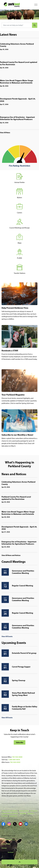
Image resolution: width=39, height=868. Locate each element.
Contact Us (13, 816)
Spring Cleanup (19, 680)
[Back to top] (19, 862)
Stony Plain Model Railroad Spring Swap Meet (23, 694)
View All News (5, 133)
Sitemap (23, 813)
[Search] (35, 25)
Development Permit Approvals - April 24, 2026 (18, 100)
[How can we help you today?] (19, 25)
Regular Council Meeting (23, 586)
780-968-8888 (17, 757)
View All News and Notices (11, 555)
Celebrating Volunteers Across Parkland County (17, 45)
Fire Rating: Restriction (20, 166)
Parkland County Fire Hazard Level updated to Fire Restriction (19, 63)
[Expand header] (36, 5)
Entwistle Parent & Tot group (24, 653)
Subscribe (20, 742)
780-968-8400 (15, 762)
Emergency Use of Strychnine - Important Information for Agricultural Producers (17, 118)
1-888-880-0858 (14, 760)
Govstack (11, 852)
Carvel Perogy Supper (21, 667)
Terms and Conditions (10, 811)
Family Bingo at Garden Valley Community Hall (25, 708)
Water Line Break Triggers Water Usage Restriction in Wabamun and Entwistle (17, 82)
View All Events (7, 636)
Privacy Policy (24, 811)
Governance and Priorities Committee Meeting (23, 572)
